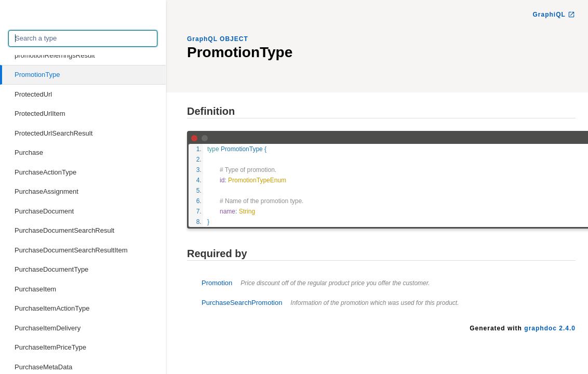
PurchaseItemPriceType (50, 347)
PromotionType (37, 75)
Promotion (316, 283)
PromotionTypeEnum (257, 180)
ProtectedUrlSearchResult (54, 133)
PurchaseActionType (45, 172)
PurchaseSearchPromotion (330, 303)
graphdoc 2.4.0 (550, 328)
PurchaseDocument (44, 211)
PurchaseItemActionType (52, 308)
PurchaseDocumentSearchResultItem (71, 250)
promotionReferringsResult (55, 55)
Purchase (29, 152)
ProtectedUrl (33, 94)
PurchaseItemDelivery (48, 328)
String (247, 211)
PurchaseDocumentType (51, 269)
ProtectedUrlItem (40, 113)
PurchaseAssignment (46, 191)
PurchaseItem (35, 289)
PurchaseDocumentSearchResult (64, 230)
